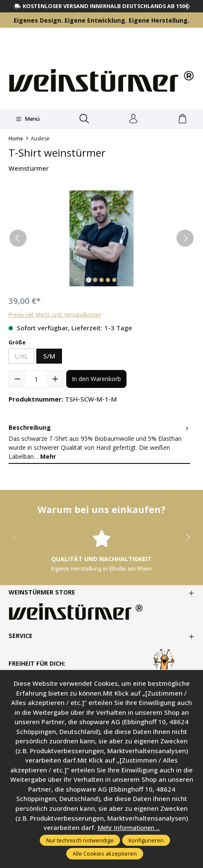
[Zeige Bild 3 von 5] (101, 280)
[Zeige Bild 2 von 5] (95, 280)
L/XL (25, 357)
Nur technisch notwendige (80, 840)
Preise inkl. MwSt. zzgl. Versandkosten (55, 315)
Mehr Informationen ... (129, 827)
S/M (49, 356)
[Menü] (28, 119)
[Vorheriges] (18, 238)
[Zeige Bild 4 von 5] (108, 280)
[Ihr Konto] (134, 119)
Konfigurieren (146, 840)
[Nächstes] (185, 238)
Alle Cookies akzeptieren (105, 853)
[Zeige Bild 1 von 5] (88, 280)
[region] (101, 238)
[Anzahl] (36, 379)
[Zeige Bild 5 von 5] (114, 280)
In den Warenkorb (96, 379)
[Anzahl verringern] (18, 379)
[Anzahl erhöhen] (55, 379)
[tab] (99, 442)
